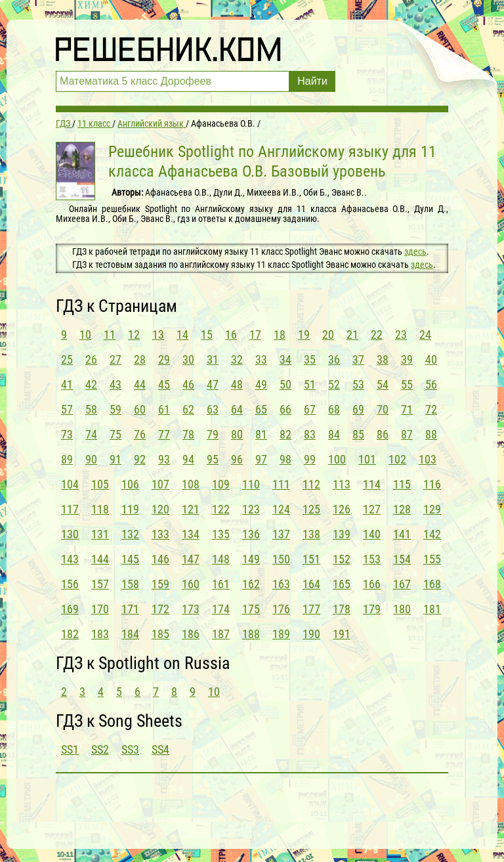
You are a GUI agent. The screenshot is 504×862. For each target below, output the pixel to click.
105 (100, 484)
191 (342, 634)
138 (311, 534)
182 (70, 634)
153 (372, 559)
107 (160, 484)
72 (431, 409)
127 (372, 509)
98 (285, 459)
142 (432, 534)
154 (402, 559)
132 (130, 534)
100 (337, 459)
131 (100, 534)
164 (311, 584)
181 (432, 609)
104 (70, 484)
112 (311, 484)
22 (377, 334)
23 (401, 334)
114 (372, 484)
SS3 (130, 749)
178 (342, 609)
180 (402, 609)
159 (160, 584)
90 (91, 459)
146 (160, 559)
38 (383, 359)
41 (67, 384)
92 (140, 459)
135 (221, 534)
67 (310, 409)
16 (231, 334)
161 (221, 584)
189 (281, 634)
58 (91, 409)
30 (188, 359)
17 (255, 334)
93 (164, 459)
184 (130, 634)
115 (402, 484)
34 (285, 359)
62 (188, 409)
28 (140, 359)
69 (358, 409)
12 (134, 334)
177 (311, 609)
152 (342, 559)
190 (311, 634)
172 (160, 609)
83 (310, 434)
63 (213, 409)
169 (70, 609)
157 (100, 584)
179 (372, 609)
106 (130, 484)
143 (70, 559)
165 (342, 584)
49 (261, 384)
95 (213, 459)
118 (100, 509)
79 (213, 434)
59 (115, 409)
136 (251, 534)
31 (213, 359)
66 (285, 409)
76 (140, 434)
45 (164, 384)
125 (311, 509)
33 (261, 359)
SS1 (70, 749)
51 (310, 384)
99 (310, 459)
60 (140, 409)
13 (158, 334)
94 (188, 459)
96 (237, 459)
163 (281, 584)
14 (182, 334)
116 (432, 484)
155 (432, 559)
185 (160, 634)
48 (237, 384)
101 (367, 459)
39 (407, 359)
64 (237, 409)
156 (70, 584)
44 (140, 384)
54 (383, 384)
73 (67, 434)
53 (358, 384)
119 (130, 509)
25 (67, 359)
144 (100, 559)
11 (110, 334)
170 (100, 609)
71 (407, 409)
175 (251, 609)
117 (70, 509)
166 (372, 584)
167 (402, 584)
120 (160, 509)
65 (261, 409)
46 (188, 384)
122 (221, 509)
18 (280, 334)
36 (334, 359)
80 (237, 434)
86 (383, 434)
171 (130, 609)
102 (397, 459)
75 (115, 434)
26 (91, 359)
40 (431, 359)
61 (164, 409)
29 (164, 359)
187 (221, 634)
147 (191, 559)
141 (402, 534)
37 (358, 359)
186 (191, 634)
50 (285, 384)
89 (67, 459)
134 (191, 534)
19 (304, 334)
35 (310, 359)
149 (251, 559)
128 (402, 509)
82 (285, 434)
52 (334, 384)
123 (251, 509)
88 (431, 434)
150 (281, 559)
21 (352, 334)
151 (311, 559)
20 (328, 334)
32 (237, 359)
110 (251, 484)
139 (342, 534)
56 (431, 384)
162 (251, 584)
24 (425, 334)
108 (191, 484)
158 (130, 584)
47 (213, 384)
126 (342, 509)
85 (358, 434)
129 (432, 509)
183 (100, 634)
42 (91, 384)
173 (191, 609)
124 (281, 509)
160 (191, 584)
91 (115, 459)
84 (334, 434)
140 (372, 534)
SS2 (100, 749)
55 (407, 384)
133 (160, 534)
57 (67, 409)
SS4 (160, 749)
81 (261, 434)
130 (70, 534)
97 (261, 459)
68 (334, 409)
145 (130, 559)
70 (383, 409)
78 (188, 434)
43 (115, 384)
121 (191, 509)
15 (207, 334)
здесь (415, 251)
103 (428, 459)
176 (281, 609)
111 (281, 484)
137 (281, 534)
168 (432, 584)
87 (407, 434)
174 (221, 609)
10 (85, 334)
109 (221, 484)
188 (251, 634)
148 (221, 559)
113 (342, 484)
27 (115, 359)
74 (91, 434)
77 (164, 434)
